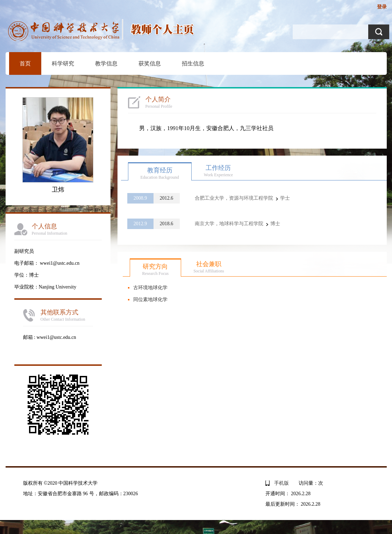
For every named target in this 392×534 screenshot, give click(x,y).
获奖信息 (150, 63)
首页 (25, 63)
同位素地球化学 (150, 300)
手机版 (281, 483)
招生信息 (193, 63)
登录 (382, 7)
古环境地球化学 (150, 288)
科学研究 (63, 63)
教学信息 (106, 63)
